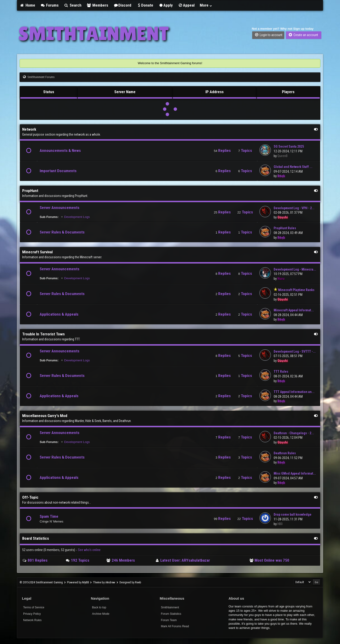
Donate (145, 5)
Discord (122, 5)
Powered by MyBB (78, 582)
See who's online (89, 550)
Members (98, 5)
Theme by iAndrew (104, 582)
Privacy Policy (32, 614)
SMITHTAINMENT (93, 33)
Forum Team (169, 620)
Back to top (99, 607)
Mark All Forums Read (175, 626)
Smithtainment (170, 607)
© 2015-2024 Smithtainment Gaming (41, 582)
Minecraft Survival (37, 252)
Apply (166, 5)
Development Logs (77, 217)
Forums (50, 5)
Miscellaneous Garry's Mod (45, 416)
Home (27, 5)
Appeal (186, 5)
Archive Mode (101, 614)
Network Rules (32, 620)
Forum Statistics (171, 614)
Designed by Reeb (130, 582)
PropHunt (30, 191)
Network (29, 129)
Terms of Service (34, 607)
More (206, 5)
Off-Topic (30, 497)
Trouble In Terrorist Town (43, 334)
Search (73, 5)
